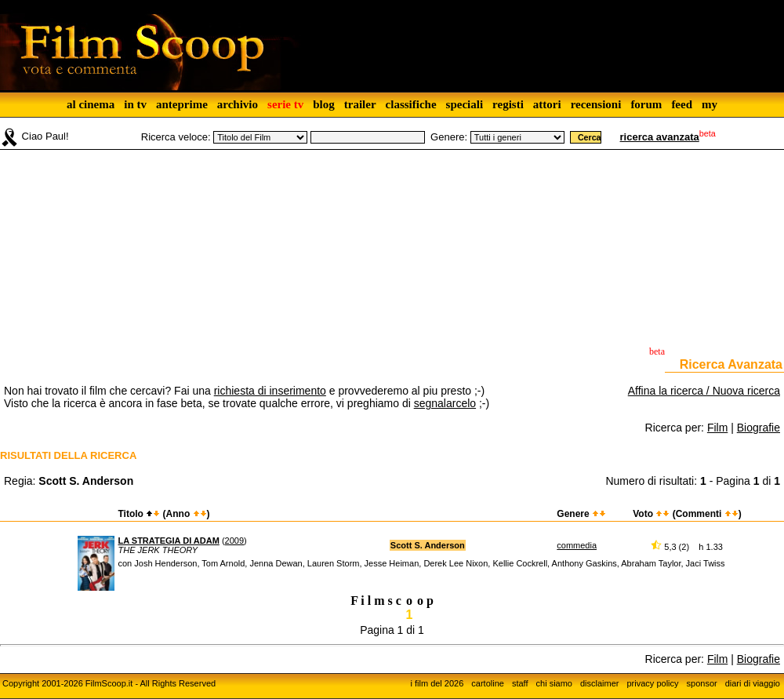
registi (508, 104)
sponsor (702, 683)
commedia (577, 545)
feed (682, 104)
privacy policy (653, 683)
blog (324, 104)
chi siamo (554, 683)
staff (520, 683)
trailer (360, 104)
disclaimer (600, 683)
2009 (234, 541)
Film (717, 428)
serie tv (285, 104)
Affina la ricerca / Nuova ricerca (704, 391)
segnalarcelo (445, 403)
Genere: (449, 137)
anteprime (182, 104)
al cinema (91, 104)
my (710, 104)
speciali (465, 104)
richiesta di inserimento (270, 391)
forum (646, 104)
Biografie (759, 428)
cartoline (488, 683)
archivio (238, 104)
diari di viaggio (753, 683)
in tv (135, 104)
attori (547, 104)
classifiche (411, 104)
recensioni (596, 104)
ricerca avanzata (660, 137)
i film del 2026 (437, 683)
